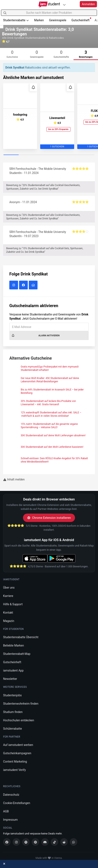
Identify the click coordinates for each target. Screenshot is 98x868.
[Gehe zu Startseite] (49, 5)
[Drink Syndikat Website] (34, 285)
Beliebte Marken (13, 645)
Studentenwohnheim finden (21, 704)
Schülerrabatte (13, 729)
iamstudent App (13, 670)
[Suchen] (5, 13)
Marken (39, 20)
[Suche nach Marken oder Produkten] (49, 13)
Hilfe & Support (13, 604)
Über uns (9, 588)
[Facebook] (7, 842)
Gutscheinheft (81, 20)
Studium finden (13, 712)
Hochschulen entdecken (19, 720)
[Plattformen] (64, 5)
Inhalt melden (14, 479)
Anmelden (88, 4)
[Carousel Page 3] (41, 155)
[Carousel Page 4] (57, 155)
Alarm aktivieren (36, 335)
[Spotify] (26, 842)
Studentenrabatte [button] (16, 20)
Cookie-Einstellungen (17, 803)
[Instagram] (16, 842)
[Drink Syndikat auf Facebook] (24, 285)
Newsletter (10, 679)
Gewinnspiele (58, 20)
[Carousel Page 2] (26, 155)
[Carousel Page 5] (72, 155)
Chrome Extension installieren (49, 518)
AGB (6, 811)
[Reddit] (64, 842)
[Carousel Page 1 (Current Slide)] (11, 155)
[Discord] (45, 842)
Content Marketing (15, 762)
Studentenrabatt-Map (17, 654)
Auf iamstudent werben (18, 745)
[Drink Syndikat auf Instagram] (14, 285)
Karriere (8, 596)
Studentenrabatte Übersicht (21, 637)
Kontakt (8, 613)
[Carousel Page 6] (87, 155)
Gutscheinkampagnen (17, 753)
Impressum (10, 820)
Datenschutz (11, 795)
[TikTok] (54, 842)
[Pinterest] (35, 842)
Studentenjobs (12, 695)
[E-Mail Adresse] (49, 327)
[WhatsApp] (74, 842)
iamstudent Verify (15, 770)
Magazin (9, 621)
